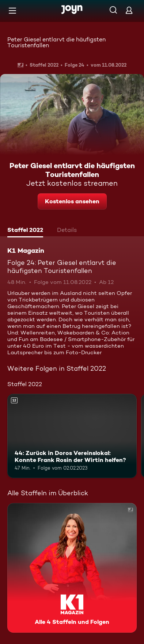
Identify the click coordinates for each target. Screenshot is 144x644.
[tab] (25, 231)
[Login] (129, 10)
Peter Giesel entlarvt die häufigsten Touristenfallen (56, 42)
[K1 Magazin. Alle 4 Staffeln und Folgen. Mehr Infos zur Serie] (72, 568)
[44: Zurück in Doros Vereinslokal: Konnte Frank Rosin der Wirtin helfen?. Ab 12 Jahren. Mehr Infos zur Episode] (72, 436)
